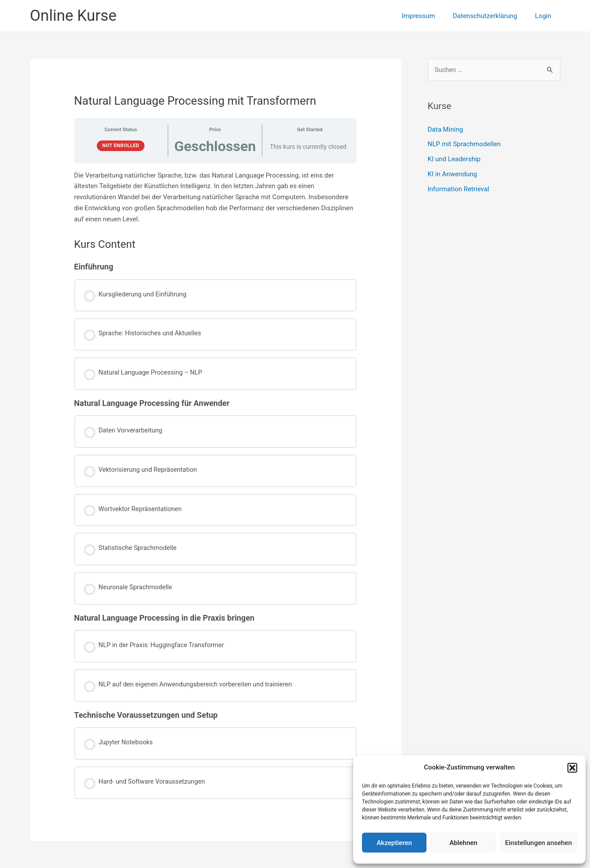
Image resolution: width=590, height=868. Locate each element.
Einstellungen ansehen (539, 843)
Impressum (429, 16)
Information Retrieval (459, 189)
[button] (572, 768)
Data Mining (445, 129)
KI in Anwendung (453, 174)
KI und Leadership (454, 159)
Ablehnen (463, 843)
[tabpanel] (216, 197)
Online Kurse (73, 16)
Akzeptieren (394, 843)
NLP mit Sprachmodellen (464, 144)
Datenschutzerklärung (491, 16)
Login (546, 16)
